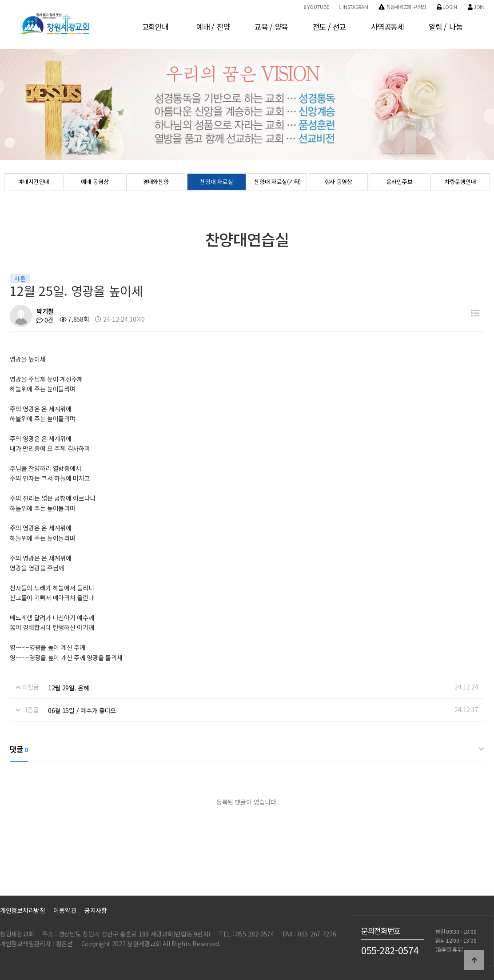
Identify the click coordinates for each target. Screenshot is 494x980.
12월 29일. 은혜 (69, 688)
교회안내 (155, 27)
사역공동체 (387, 27)
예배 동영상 (95, 183)
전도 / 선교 (329, 27)
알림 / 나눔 (445, 27)
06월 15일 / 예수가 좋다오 (82, 710)
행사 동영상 (339, 183)
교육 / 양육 (271, 27)
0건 (45, 320)
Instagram (354, 7)
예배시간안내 (34, 183)
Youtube (316, 7)
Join (476, 7)
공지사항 (96, 910)
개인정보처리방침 (23, 910)
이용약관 (65, 910)
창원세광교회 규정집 (402, 7)
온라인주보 (400, 183)
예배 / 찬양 (213, 27)
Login (447, 7)
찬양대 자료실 (216, 183)
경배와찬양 (156, 183)
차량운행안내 (460, 183)
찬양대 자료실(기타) (277, 183)
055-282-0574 (390, 950)
